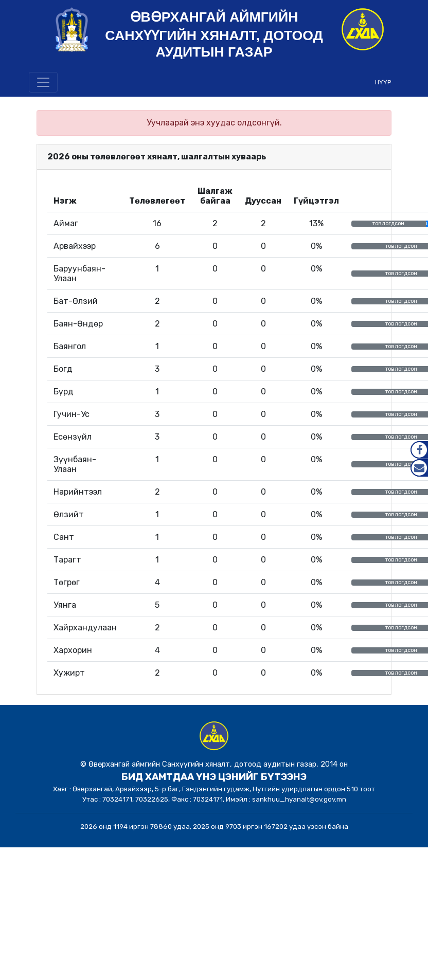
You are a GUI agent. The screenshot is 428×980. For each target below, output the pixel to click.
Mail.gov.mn (419, 468)
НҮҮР (383, 82)
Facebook (419, 450)
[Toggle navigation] (43, 82)
